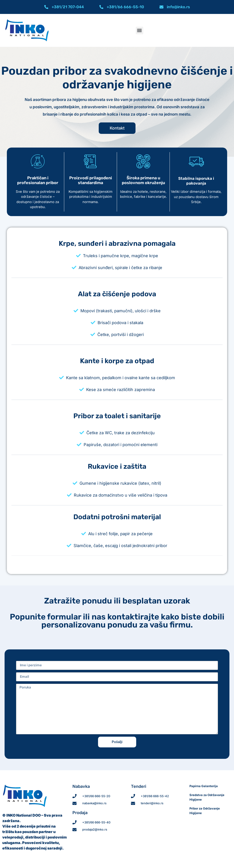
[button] (140, 30)
